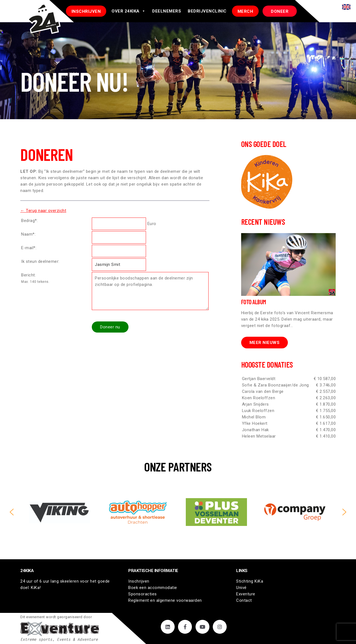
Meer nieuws (265, 343)
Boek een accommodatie (153, 588)
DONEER (280, 11)
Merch (245, 11)
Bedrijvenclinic (207, 11)
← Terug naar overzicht (43, 211)
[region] (178, 512)
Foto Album (254, 302)
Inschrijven (139, 581)
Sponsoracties (143, 594)
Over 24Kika (128, 11)
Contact (244, 600)
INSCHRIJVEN (86, 11)
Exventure (246, 594)
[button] (12, 512)
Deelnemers (167, 11)
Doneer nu (110, 327)
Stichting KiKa (250, 581)
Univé (241, 588)
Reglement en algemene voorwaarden (165, 600)
